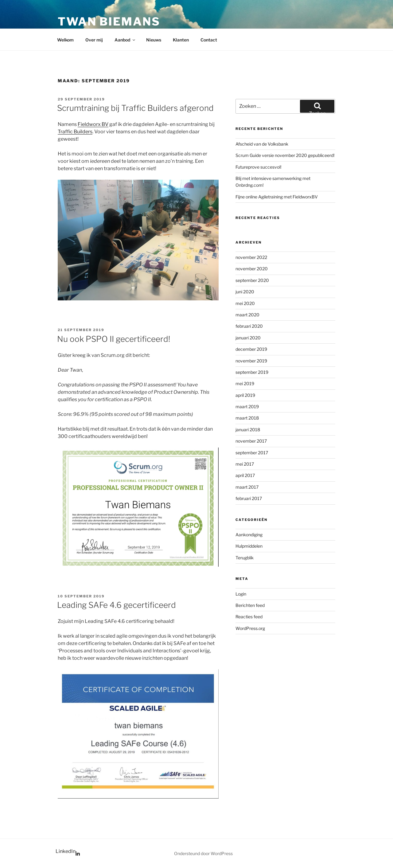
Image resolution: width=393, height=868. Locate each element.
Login (241, 594)
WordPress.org (250, 628)
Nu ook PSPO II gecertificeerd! (114, 339)
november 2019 (251, 361)
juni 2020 (245, 292)
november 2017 (251, 441)
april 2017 (245, 475)
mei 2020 (245, 303)
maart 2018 (247, 418)
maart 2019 (247, 407)
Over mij (94, 40)
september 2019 (252, 372)
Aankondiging (249, 535)
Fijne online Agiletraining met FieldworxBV (277, 197)
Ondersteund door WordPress (203, 853)
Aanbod (125, 40)
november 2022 (251, 257)
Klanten (181, 40)
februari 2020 (249, 326)
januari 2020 (248, 338)
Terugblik (245, 558)
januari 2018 (248, 430)
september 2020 (252, 280)
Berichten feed (250, 605)
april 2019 (245, 395)
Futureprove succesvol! (258, 167)
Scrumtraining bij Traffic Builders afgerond (135, 108)
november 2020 (252, 269)
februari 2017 (249, 498)
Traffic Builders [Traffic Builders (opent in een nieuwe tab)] (75, 132)
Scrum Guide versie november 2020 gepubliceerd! (285, 155)
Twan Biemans (109, 22)
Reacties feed (249, 617)
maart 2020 (247, 315)
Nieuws (154, 40)
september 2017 (252, 453)
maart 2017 (247, 487)
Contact (209, 40)
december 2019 (251, 349)
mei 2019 (245, 383)
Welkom (65, 40)
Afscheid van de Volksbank (262, 144)
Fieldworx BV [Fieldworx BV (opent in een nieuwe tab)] (93, 124)
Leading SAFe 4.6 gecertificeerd (117, 605)
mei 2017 (245, 464)
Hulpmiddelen (249, 546)
